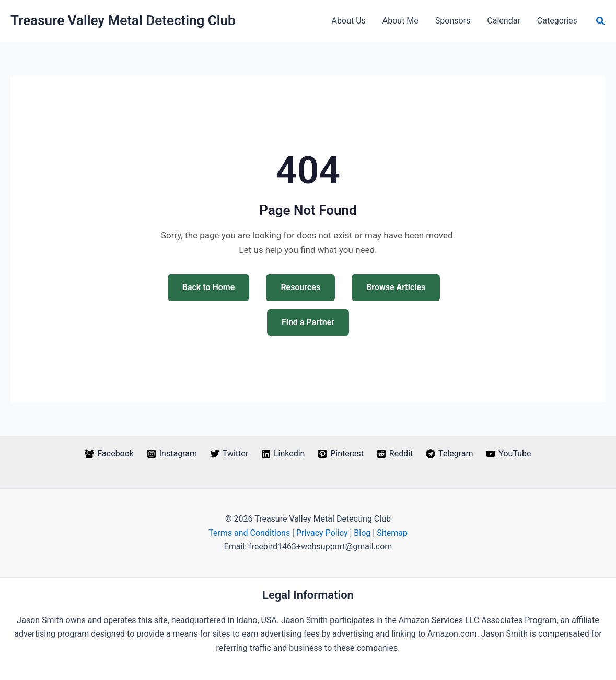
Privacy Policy (322, 533)
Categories (557, 21)
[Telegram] (450, 454)
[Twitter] (229, 454)
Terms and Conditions (249, 533)
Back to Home (209, 287)
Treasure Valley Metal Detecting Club (123, 20)
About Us (349, 21)
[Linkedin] (283, 454)
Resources (300, 287)
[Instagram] (172, 454)
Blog (362, 533)
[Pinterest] (341, 454)
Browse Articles (396, 287)
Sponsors (453, 21)
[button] (601, 21)
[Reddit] (394, 454)
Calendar (503, 21)
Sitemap (392, 533)
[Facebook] (109, 454)
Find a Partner (308, 322)
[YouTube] (509, 454)
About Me (400, 21)
